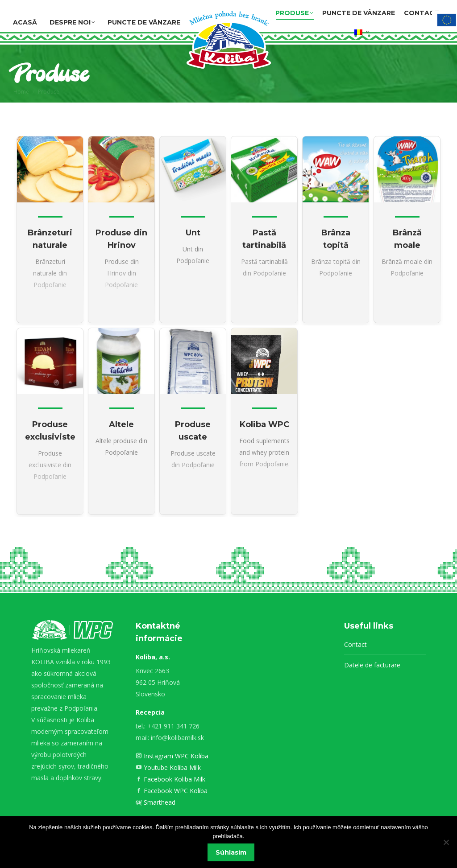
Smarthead (159, 802)
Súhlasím (231, 852)
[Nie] (446, 842)
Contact (355, 644)
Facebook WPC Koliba (175, 791)
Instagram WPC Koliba (175, 756)
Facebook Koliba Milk (174, 779)
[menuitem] (362, 30)
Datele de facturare (372, 665)
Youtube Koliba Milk (171, 767)
